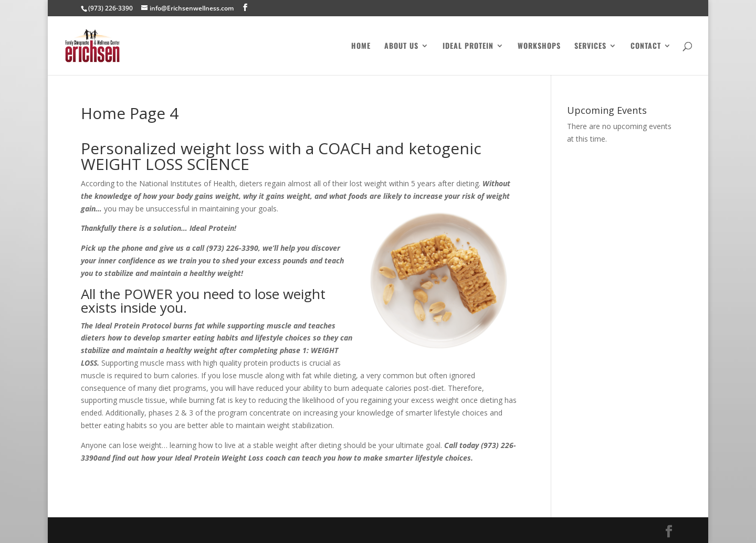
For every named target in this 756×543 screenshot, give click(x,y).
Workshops (539, 46)
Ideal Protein (468, 46)
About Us (401, 46)
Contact (646, 46)
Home (361, 46)
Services (590, 46)
